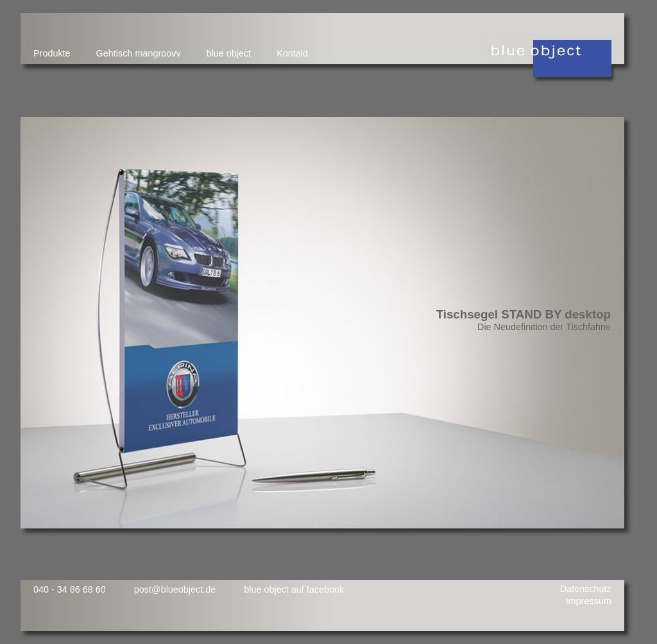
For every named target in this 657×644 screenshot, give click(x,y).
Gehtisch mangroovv (139, 53)
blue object (229, 53)
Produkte (52, 53)
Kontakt (292, 53)
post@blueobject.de (175, 589)
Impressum (589, 601)
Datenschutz (586, 589)
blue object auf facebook (294, 589)
